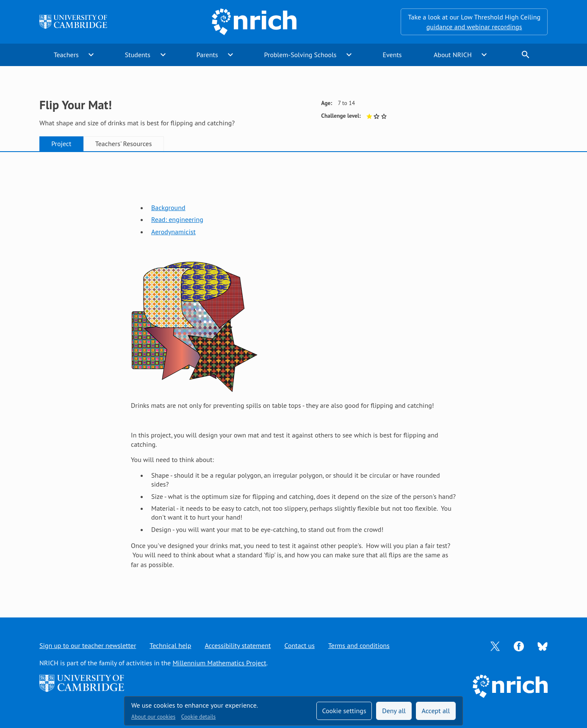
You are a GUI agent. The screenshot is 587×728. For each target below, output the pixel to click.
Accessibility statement (238, 645)
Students (138, 55)
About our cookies (153, 717)
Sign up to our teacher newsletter (88, 645)
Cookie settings (344, 711)
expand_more (91, 55)
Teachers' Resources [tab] (124, 144)
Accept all (436, 711)
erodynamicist (175, 232)
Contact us (299, 645)
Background (168, 208)
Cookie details (198, 717)
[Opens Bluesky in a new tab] (543, 646)
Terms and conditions (359, 645)
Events (392, 55)
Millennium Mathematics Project (219, 663)
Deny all (394, 711)
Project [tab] (61, 144)
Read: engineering (177, 219)
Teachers (66, 55)
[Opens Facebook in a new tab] (519, 645)
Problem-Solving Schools (300, 55)
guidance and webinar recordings (474, 27)
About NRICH (453, 55)
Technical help (170, 645)
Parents (207, 55)
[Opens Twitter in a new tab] (495, 645)
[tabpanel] (293, 376)
